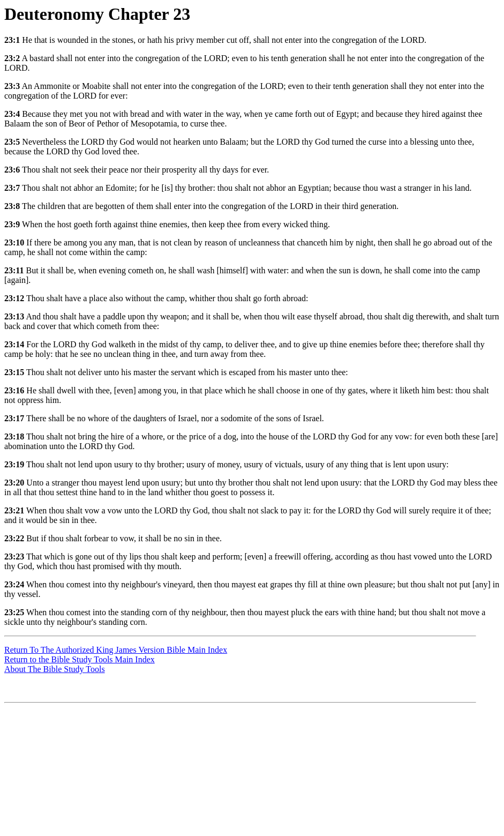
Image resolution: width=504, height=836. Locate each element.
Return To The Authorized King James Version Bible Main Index (116, 650)
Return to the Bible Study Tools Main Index (80, 659)
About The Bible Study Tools (55, 669)
